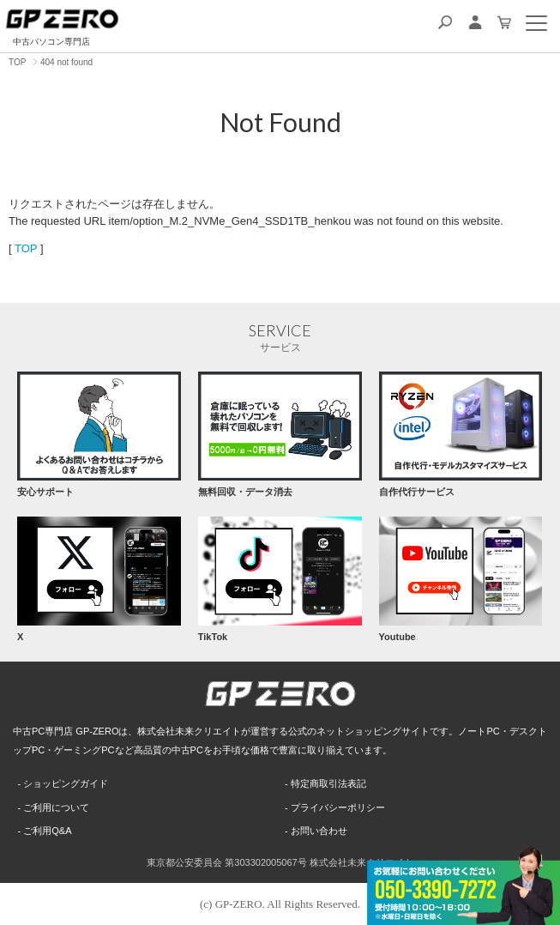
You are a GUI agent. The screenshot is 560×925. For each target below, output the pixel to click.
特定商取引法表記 (328, 783)
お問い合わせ (319, 831)
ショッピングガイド (66, 783)
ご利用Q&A (47, 831)
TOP (26, 248)
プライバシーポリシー (338, 807)
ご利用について (56, 807)
